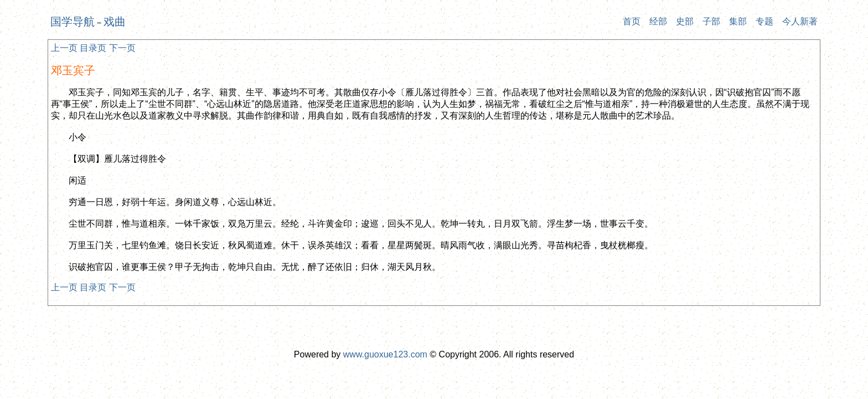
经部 (658, 21)
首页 (632, 21)
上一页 (64, 48)
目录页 (93, 48)
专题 (764, 21)
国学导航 (73, 22)
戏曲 (115, 22)
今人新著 (800, 21)
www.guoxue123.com (385, 354)
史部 (685, 21)
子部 (711, 21)
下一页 (122, 48)
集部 (738, 21)
